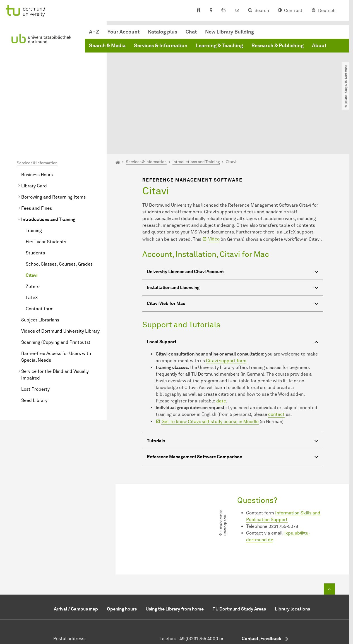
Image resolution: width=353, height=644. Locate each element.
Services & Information (161, 46)
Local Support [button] (233, 287)
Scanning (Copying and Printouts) (56, 287)
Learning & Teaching (219, 46)
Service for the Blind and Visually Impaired (55, 319)
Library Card (34, 130)
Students (35, 197)
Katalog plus (163, 32)
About (319, 46)
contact (276, 359)
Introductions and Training (48, 164)
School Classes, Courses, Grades (59, 208)
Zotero (33, 231)
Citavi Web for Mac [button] (233, 249)
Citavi (32, 220)
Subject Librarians (40, 264)
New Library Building (230, 32)
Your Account (123, 32)
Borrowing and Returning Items (53, 141)
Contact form (40, 253)
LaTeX (32, 242)
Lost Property (35, 334)
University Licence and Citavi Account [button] (233, 217)
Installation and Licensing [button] (233, 233)
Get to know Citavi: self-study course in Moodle (210, 366)
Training (34, 175)
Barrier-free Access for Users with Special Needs (56, 301)
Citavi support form (226, 305)
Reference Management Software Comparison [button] (233, 402)
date (221, 345)
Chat (191, 32)
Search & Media (107, 46)
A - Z (94, 32)
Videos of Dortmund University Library (60, 276)
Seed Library (34, 345)
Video (214, 183)
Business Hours (37, 119)
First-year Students (46, 186)
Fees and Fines (37, 153)
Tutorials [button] (233, 386)
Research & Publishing (278, 46)
